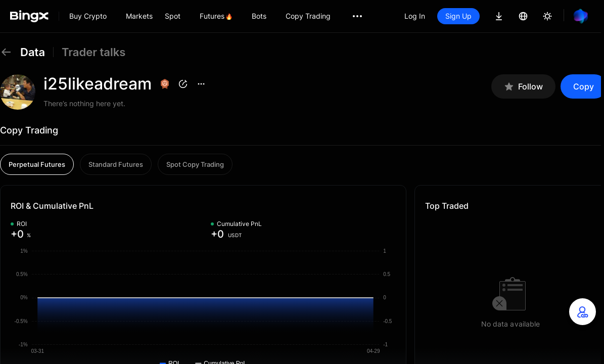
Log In (415, 16)
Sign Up (458, 16)
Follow (523, 87)
